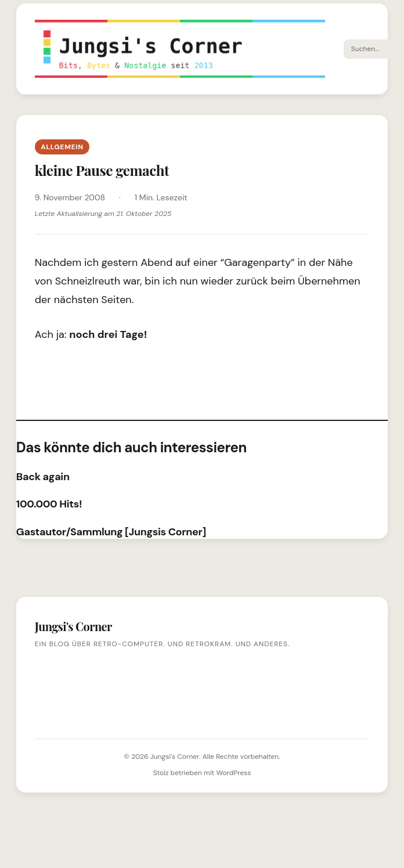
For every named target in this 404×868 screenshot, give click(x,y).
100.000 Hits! (49, 504)
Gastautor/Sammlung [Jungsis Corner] (111, 532)
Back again (43, 477)
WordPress (233, 773)
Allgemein (62, 147)
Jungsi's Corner (175, 757)
